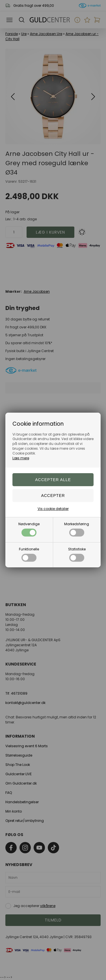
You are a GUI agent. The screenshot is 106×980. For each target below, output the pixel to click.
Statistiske (77, 554)
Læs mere (21, 458)
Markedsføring (77, 529)
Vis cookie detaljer (53, 509)
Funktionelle (29, 554)
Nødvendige (29, 529)
